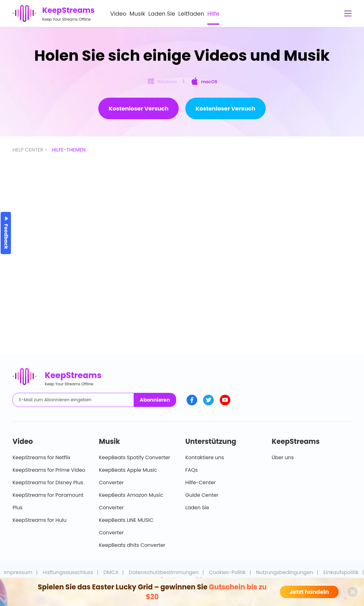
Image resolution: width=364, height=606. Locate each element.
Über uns (283, 457)
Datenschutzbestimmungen (164, 572)
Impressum (18, 572)
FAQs (192, 470)
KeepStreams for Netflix (41, 457)
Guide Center (202, 495)
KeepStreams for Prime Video (49, 470)
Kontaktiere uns (205, 457)
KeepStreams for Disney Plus (48, 483)
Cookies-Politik (227, 572)
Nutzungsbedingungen (285, 572)
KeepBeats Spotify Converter (134, 457)
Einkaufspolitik (341, 572)
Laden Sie (162, 14)
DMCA (111, 572)
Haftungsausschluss (68, 572)
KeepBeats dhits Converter (132, 545)
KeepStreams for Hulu (40, 520)
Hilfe (213, 14)
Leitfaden (191, 14)
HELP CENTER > (31, 150)
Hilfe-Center (200, 483)
